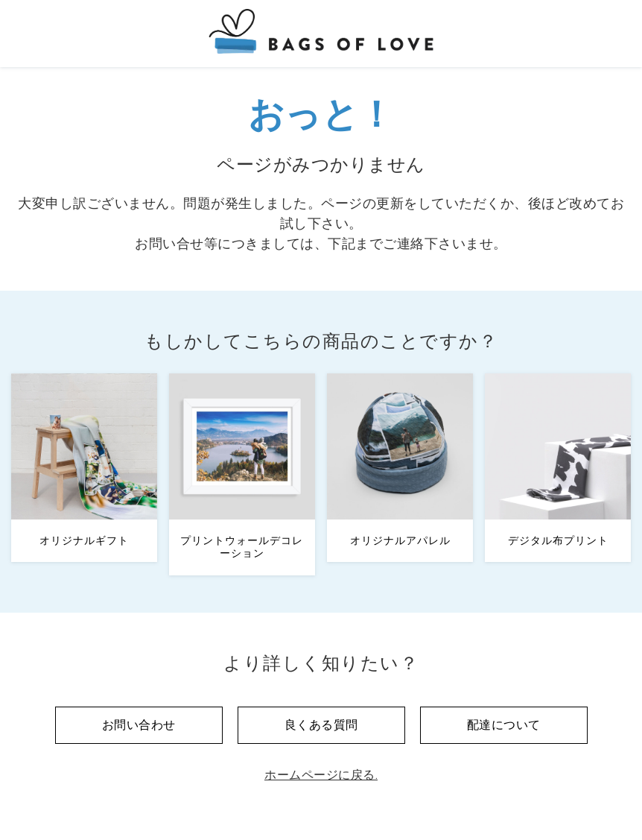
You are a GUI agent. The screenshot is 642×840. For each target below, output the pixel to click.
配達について (504, 725)
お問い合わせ (139, 725)
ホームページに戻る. (321, 775)
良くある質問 (321, 725)
